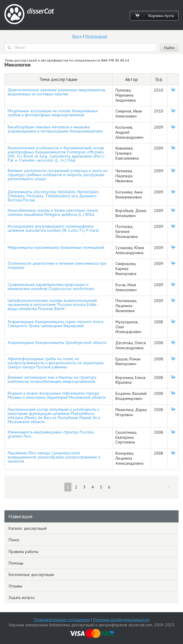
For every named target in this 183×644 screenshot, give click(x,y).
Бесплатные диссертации (31, 575)
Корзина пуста (161, 16)
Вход (77, 36)
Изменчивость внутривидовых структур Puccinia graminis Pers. (51, 434)
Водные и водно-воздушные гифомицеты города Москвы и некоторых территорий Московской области (57, 395)
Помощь (16, 563)
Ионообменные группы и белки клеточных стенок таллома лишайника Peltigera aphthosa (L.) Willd (53, 212)
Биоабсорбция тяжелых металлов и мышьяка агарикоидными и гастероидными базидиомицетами (55, 129)
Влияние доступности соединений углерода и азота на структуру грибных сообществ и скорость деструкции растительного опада (57, 175)
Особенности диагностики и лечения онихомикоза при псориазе (57, 265)
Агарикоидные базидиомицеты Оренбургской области (57, 342)
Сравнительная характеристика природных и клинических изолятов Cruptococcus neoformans (51, 287)
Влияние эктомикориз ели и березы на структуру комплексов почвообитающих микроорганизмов (52, 379)
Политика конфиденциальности (121, 620)
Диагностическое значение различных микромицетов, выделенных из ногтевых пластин (57, 92)
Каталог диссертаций (28, 528)
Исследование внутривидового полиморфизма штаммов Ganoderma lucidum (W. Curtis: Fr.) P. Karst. (54, 228)
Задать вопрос (22, 597)
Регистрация (96, 36)
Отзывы (15, 586)
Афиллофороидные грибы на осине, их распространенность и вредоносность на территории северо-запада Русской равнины (56, 363)
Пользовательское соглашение (62, 620)
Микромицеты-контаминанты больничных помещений (56, 247)
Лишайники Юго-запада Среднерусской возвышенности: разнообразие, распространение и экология (54, 457)
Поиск (14, 540)
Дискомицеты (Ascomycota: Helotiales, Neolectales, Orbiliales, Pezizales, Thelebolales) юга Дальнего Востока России (53, 196)
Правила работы (23, 552)
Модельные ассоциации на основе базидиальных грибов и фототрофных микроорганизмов (53, 113)
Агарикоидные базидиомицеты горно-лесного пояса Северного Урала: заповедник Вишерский (55, 324)
